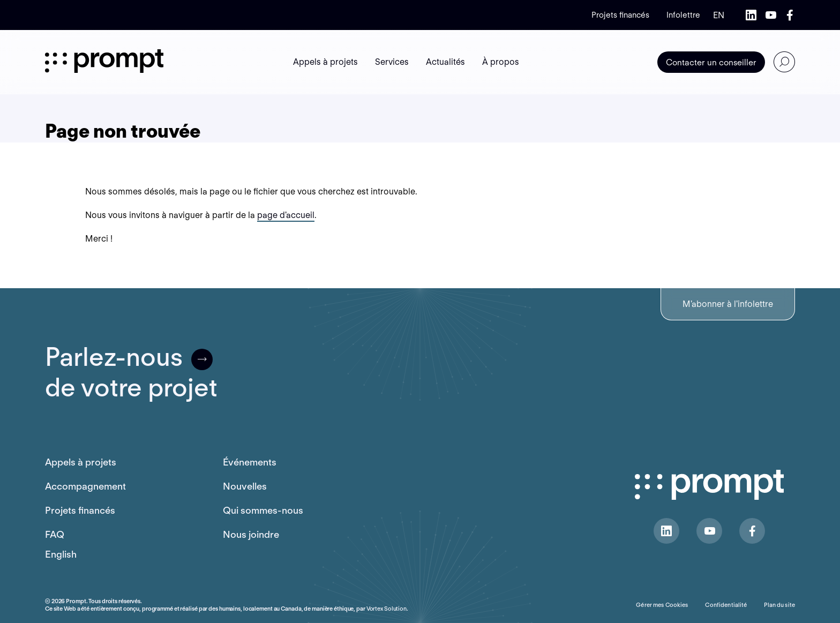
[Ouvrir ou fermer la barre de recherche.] (784, 62)
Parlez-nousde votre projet (131, 372)
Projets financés (620, 15)
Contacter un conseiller (711, 62)
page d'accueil (286, 215)
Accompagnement (85, 486)
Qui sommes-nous (263, 510)
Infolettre (683, 15)
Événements (250, 462)
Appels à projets (81, 462)
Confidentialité (726, 605)
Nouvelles (245, 486)
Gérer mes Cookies (662, 605)
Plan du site (779, 605)
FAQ (55, 534)
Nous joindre (251, 534)
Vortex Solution (387, 609)
